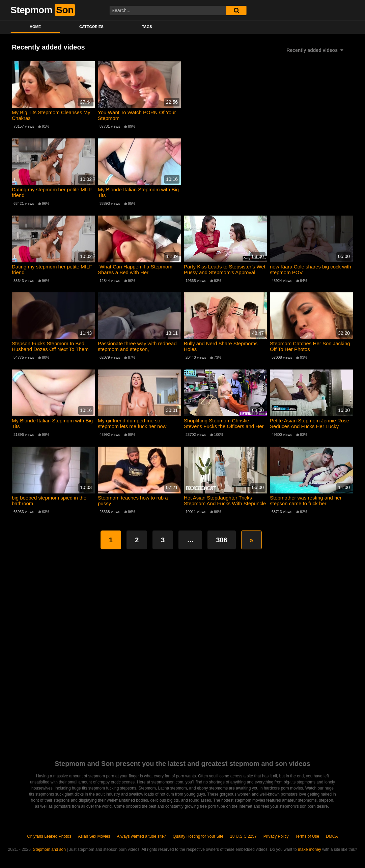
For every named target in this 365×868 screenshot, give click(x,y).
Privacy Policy (276, 836)
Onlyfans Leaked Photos (49, 836)
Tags (147, 27)
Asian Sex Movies (94, 836)
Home (35, 27)
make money (310, 849)
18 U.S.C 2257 (243, 836)
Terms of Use (307, 836)
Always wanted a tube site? (142, 836)
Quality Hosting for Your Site (198, 836)
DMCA (332, 836)
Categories (91, 27)
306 (221, 540)
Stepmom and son (49, 849)
